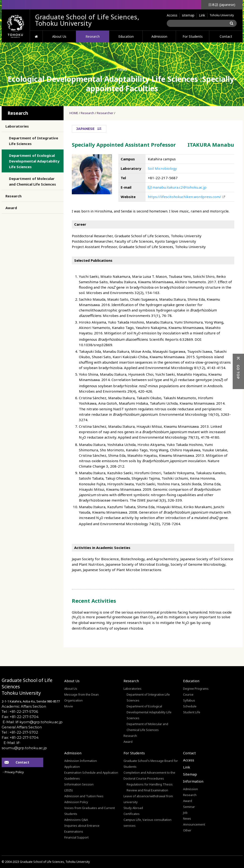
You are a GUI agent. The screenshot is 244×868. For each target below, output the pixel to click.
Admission (159, 36)
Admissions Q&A (76, 820)
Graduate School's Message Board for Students (151, 764)
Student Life (192, 712)
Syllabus (189, 700)
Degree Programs (196, 689)
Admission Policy (76, 802)
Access (172, 15)
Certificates (132, 814)
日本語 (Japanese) (222, 5)
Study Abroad (133, 808)
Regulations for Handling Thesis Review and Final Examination (150, 787)
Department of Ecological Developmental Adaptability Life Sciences (34, 161)
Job (185, 813)
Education (126, 36)
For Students (193, 36)
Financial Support (76, 837)
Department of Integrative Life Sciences (34, 141)
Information (193, 781)
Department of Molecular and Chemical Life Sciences (32, 181)
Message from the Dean (81, 694)
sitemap (188, 15)
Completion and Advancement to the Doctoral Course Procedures (149, 775)
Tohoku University (222, 15)
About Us (59, 36)
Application (72, 767)
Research (93, 36)
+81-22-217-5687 (163, 178)
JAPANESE (85, 129)
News (187, 818)
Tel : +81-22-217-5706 (20, 712)
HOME (36, 37)
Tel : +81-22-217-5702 (20, 732)
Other (187, 830)
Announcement (194, 824)
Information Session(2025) (79, 787)
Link (202, 15)
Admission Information (81, 761)
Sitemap (190, 774)
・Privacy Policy (13, 772)
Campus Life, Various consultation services (148, 823)
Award (11, 208)
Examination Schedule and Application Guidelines (91, 775)
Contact (226, 36)
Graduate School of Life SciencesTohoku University (27, 687)
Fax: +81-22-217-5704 (20, 717)
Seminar (189, 807)
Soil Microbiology (162, 168)
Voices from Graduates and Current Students (90, 811)
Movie (69, 706)
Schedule (190, 706)
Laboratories (17, 126)
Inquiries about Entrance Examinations (82, 829)
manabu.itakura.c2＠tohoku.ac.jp (177, 187)
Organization (73, 700)
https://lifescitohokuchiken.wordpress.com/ (184, 197)
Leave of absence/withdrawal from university (148, 799)
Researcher (105, 113)
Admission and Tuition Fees (84, 796)
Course (188, 694)
